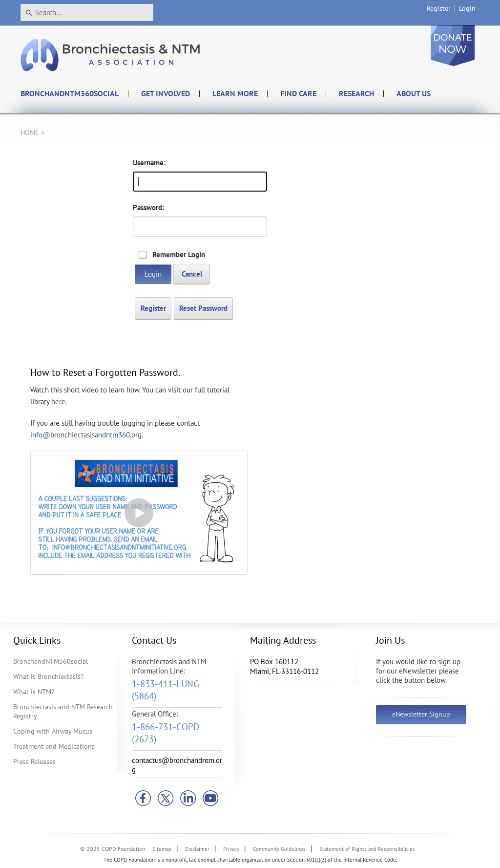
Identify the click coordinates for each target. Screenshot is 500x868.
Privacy (231, 849)
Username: (149, 163)
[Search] (87, 12)
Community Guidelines (279, 849)
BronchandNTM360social (51, 661)
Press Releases (34, 761)
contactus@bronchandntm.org (177, 765)
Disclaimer (197, 849)
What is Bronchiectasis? (48, 676)
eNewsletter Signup (421, 714)
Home (30, 132)
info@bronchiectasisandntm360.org (86, 435)
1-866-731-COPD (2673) (166, 733)
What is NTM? (34, 692)
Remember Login (179, 254)
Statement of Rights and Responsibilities (367, 849)
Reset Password (203, 308)
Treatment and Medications (54, 746)
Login (467, 8)
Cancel (192, 274)
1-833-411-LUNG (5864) (166, 690)
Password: (148, 207)
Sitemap (162, 849)
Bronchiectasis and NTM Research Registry (63, 711)
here (58, 401)
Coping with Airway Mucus (53, 731)
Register (439, 8)
